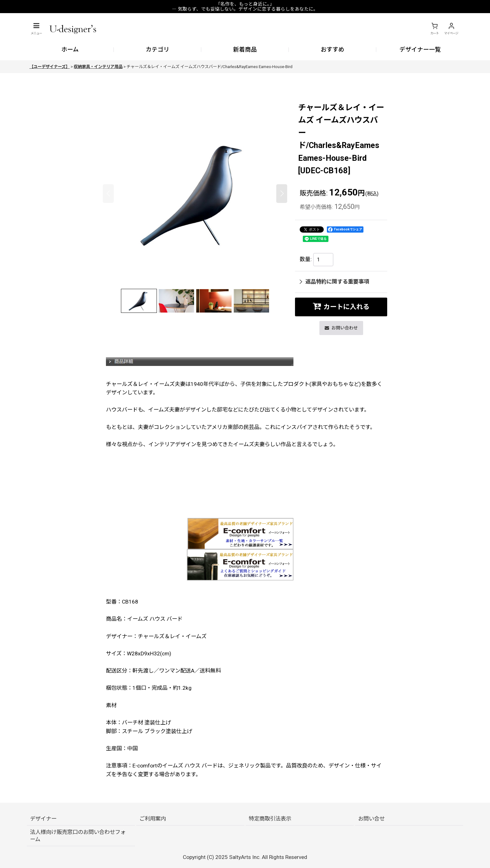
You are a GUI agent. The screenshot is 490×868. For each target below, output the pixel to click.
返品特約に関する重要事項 (334, 282)
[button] (36, 29)
